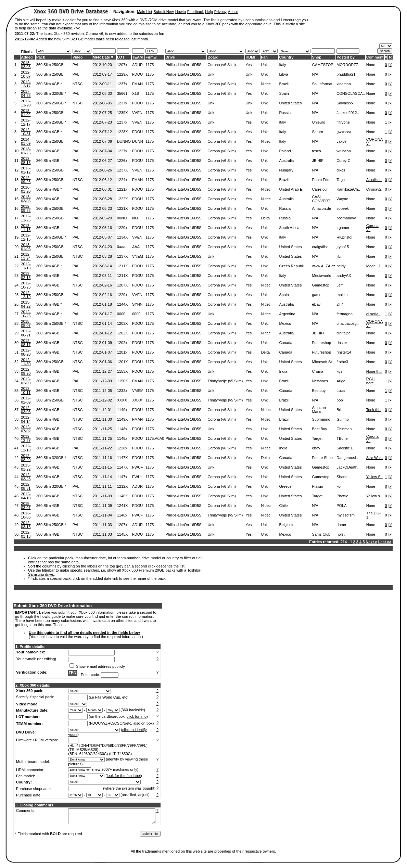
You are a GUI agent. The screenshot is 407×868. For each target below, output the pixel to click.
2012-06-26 (102, 170)
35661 (122, 93)
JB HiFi (318, 333)
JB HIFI (318, 161)
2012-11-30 (26, 362)
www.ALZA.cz (323, 266)
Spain (284, 93)
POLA (341, 506)
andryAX (344, 276)
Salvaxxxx (345, 103)
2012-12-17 (26, 84)
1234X (123, 237)
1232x (122, 391)
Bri (339, 410)
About (233, 12)
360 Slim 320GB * (51, 93)
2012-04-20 (102, 247)
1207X (123, 285)
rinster (342, 343)
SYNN (137, 304)
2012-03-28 (102, 256)
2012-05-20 (102, 218)
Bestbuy (319, 391)
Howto (181, 12)
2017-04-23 (26, 93)
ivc (78, 28)
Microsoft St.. (323, 362)
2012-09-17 (102, 74)
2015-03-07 (26, 506)
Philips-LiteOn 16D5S (183, 65)
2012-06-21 (26, 333)
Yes (249, 65)
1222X (123, 199)
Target (317, 438)
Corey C (343, 161)
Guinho (342, 419)
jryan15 (343, 247)
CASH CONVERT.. (322, 199)
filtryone (343, 122)
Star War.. (375, 458)
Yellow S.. (374, 477)
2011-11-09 (102, 496)
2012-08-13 (26, 161)
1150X (123, 381)
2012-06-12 (102, 180)
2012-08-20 (26, 352)
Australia (286, 161)
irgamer (343, 228)
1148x (122, 429)
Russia (285, 113)
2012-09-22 (26, 208)
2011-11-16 (102, 458)
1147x (122, 477)
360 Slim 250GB (50, 65)
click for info (137, 716)
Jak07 (341, 141)
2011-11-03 (102, 525)
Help (209, 12)
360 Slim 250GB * (51, 103)
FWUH (138, 467)
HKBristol (344, 237)
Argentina (287, 314)
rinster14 (344, 352)
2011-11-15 (102, 467)
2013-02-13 (26, 276)
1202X (123, 333)
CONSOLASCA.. (351, 93)
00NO (122, 218)
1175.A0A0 (155, 438)
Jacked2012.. (348, 113)
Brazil (284, 84)
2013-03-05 (26, 199)
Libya (283, 74)
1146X (123, 496)
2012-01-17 (102, 314)
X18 (136, 93)
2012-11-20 (26, 103)
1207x (122, 65)
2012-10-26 (26, 285)
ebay (316, 448)
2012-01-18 (102, 304)
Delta (265, 218)
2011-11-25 (102, 429)
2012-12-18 (26, 448)
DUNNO (124, 141)
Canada (286, 343)
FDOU (137, 74)
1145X (123, 534)
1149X (123, 419)
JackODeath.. (348, 467)
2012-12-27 (26, 438)
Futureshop (321, 343)
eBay (316, 304)
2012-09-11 (102, 84)
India (283, 371)
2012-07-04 (102, 151)
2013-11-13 (26, 228)
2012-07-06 (102, 141)
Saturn (317, 132)
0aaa (121, 247)
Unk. (211, 74)
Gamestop (321, 285)
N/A (315, 74)
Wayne (342, 199)
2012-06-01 (102, 189)
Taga (341, 180)
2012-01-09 (102, 343)
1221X (123, 208)
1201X (123, 362)
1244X (123, 304)
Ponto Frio (321, 180)
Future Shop (322, 458)
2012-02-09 (26, 381)
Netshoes (320, 381)
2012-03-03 (26, 410)
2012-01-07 (102, 352)
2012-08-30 (102, 93)
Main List (144, 12)
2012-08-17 (26, 343)
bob (340, 400)
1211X (123, 266)
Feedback (195, 12)
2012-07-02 (26, 429)
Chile (283, 506)
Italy (282, 65)
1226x (122, 161)
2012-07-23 (102, 122)
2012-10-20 (102, 65)
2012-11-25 (26, 218)
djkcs (341, 170)
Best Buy (319, 429)
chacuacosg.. (348, 323)
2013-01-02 (26, 113)
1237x (122, 84)
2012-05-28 (102, 199)
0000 (121, 314)
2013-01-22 (26, 467)
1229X (123, 74)
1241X (123, 506)
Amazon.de (321, 208)
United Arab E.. (292, 189)
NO (135, 218)
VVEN (137, 113)
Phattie (342, 496)
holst (340, 534)
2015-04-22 (26, 304)
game (317, 295)
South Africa (289, 228)
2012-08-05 (102, 103)
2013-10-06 (26, 515)
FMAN (137, 84)
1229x (122, 295)
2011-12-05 (102, 391)
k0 (339, 486)
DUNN (138, 141)
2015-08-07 (26, 323)
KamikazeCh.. (348, 189)
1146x (122, 515)
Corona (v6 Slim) (222, 65)
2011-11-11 (102, 486)
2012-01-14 (102, 323)
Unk (264, 65)
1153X (123, 371)
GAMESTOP (322, 65)
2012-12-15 (26, 237)
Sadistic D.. (346, 448)
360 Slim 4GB (48, 151)
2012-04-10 (26, 496)
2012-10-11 (26, 391)
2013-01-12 (26, 170)
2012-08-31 (26, 486)
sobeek (342, 208)
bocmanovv (346, 218)
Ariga (341, 381)
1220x (122, 228)
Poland (285, 151)
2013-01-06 (26, 247)
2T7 (340, 304)
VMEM (138, 391)
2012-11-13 (26, 266)
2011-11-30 (102, 419)
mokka (342, 295)
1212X (123, 486)
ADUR (137, 65)
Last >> (385, 542)
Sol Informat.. (323, 84)
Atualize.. (374, 180)
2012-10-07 (26, 74)
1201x (122, 352)
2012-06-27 (102, 161)
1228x (122, 448)
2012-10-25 (26, 314)
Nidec (266, 84)
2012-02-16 (102, 285)
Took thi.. (374, 410)
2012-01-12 (102, 333)
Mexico (285, 323)
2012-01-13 (26, 534)
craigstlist (320, 247)
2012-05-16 (102, 228)
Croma (317, 371)
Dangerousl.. (347, 458)
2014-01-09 (26, 141)
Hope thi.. (374, 371)
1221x (122, 189)
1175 (150, 65)
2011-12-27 (102, 371)
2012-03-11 (102, 276)
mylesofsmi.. (347, 515)
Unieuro (319, 122)
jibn (339, 256)
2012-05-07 (102, 237)
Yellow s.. (374, 496)
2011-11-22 (102, 448)
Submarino (321, 419)
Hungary (286, 170)
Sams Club (321, 534)
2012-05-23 (102, 208)
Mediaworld (321, 276)
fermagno (344, 314)
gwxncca (344, 132)
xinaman (344, 84)
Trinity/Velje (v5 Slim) (225, 381)
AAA (136, 247)
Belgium (286, 525)
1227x (122, 151)
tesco (316, 151)
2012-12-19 (26, 295)
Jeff (340, 285)
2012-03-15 (26, 525)
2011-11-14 (102, 477)
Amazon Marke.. (319, 410)
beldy (341, 266)
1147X (123, 458)
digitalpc (343, 333)
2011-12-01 (102, 410)
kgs (339, 371)
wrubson (344, 151)
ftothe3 (342, 362)
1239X (123, 113)
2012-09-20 (26, 371)
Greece (285, 486)
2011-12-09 (102, 381)
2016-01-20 (26, 189)
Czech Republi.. (292, 266)
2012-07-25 (102, 113)
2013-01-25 (26, 151)
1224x (122, 180)
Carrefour (320, 189)
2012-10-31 (26, 132)
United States (290, 103)
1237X (123, 170)
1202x (122, 343)
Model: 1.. (374, 266)
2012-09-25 (26, 180)
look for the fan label (124, 776)
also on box (143, 723)
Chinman (344, 429)
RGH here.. (371, 381)
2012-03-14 (102, 266)
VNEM (138, 256)
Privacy (220, 12)
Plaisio (317, 486)
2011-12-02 (102, 400)
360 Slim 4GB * (49, 84)
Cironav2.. (375, 189)
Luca (341, 391)
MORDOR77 (347, 65)
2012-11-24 (26, 256)
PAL (76, 65)
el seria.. (373, 314)
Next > (371, 542)
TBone (342, 438)
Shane (342, 477)
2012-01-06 (102, 362)
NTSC (78, 84)
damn (341, 525)
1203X (123, 323)
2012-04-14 (26, 419)
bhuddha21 (346, 74)
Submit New (163, 12)
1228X (123, 132)
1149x (122, 410)
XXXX (122, 400)
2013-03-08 (26, 65)
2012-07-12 (102, 132)
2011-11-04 (102, 515)
